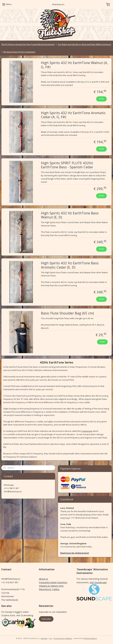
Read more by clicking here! (75, 553)
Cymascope (87, 431)
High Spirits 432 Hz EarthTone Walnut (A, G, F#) (74, 65)
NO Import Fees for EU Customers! (19, 52)
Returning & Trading (49, 589)
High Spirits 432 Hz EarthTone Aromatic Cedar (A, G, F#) (73, 115)
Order (101, 99)
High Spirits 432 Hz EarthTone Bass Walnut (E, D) (70, 215)
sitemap (44, 638)
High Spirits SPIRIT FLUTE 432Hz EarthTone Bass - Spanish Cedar (67, 165)
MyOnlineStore (91, 638)
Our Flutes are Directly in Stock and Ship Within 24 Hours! (84, 44)
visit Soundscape (98, 582)
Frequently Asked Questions (53, 582)
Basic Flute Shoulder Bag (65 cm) (67, 313)
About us (43, 579)
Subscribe (46, 619)
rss (51, 638)
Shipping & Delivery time (51, 586)
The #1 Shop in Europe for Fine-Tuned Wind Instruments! (28, 44)
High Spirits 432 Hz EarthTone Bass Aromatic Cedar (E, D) (70, 265)
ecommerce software (63, 638)
